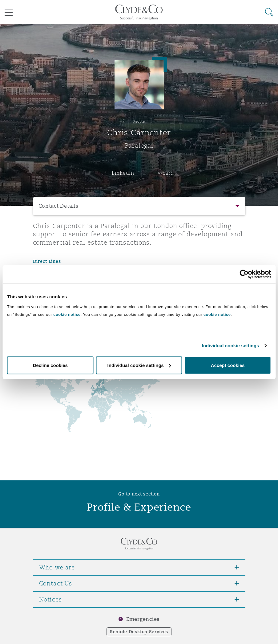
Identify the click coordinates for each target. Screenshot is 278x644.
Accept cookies (228, 365)
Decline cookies (50, 365)
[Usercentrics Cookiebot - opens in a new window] (244, 274)
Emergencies (143, 619)
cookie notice (67, 314)
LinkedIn (123, 173)
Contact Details (58, 206)
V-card (166, 173)
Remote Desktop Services (139, 632)
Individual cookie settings (231, 346)
